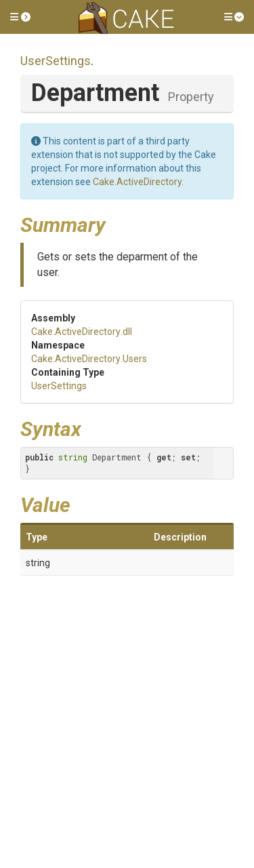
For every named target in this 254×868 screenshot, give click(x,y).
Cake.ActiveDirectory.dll (82, 332)
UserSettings (56, 61)
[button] (20, 17)
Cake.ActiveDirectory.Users (89, 359)
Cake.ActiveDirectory (137, 182)
